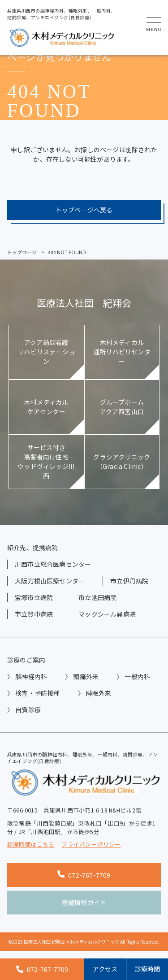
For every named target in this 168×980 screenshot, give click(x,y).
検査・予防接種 (37, 693)
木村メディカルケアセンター (46, 407)
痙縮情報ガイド (84, 902)
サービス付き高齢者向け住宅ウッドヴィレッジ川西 (46, 461)
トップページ (22, 252)
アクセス (105, 969)
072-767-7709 (84, 875)
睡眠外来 (99, 693)
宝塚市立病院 (34, 597)
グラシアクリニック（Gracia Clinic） (122, 461)
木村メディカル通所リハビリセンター (122, 352)
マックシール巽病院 (107, 614)
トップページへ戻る (84, 210)
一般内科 (137, 676)
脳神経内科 (31, 676)
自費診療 (28, 710)
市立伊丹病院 (129, 581)
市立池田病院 (97, 597)
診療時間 (147, 969)
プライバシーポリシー (91, 844)
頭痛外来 (86, 676)
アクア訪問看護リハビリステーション (46, 352)
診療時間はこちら (31, 844)
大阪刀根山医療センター (50, 581)
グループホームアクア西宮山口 (122, 407)
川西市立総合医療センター (53, 564)
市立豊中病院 (34, 614)
